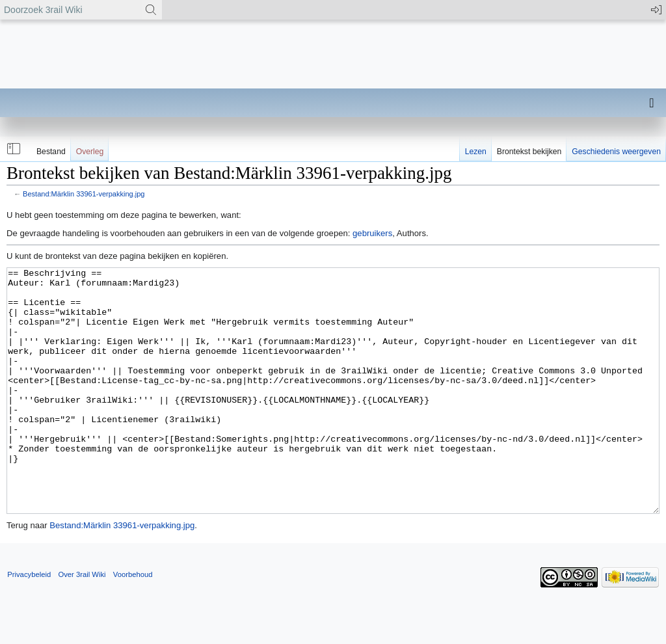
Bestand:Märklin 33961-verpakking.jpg (84, 194)
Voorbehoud (133, 623)
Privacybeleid (29, 623)
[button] (12, 149)
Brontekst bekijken (529, 152)
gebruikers (372, 233)
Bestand (51, 152)
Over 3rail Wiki (82, 623)
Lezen (476, 152)
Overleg (90, 152)
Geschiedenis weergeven (616, 152)
